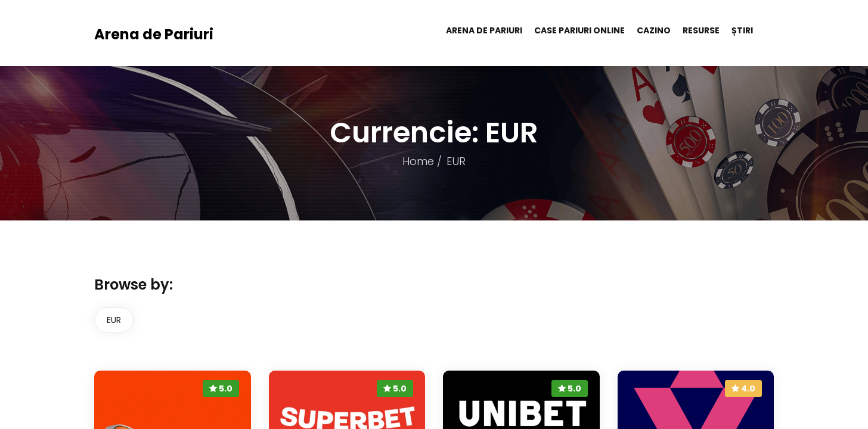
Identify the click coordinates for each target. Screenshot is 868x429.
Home (418, 161)
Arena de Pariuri (154, 34)
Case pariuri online (579, 30)
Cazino (654, 30)
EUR (114, 320)
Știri (742, 30)
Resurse (701, 30)
